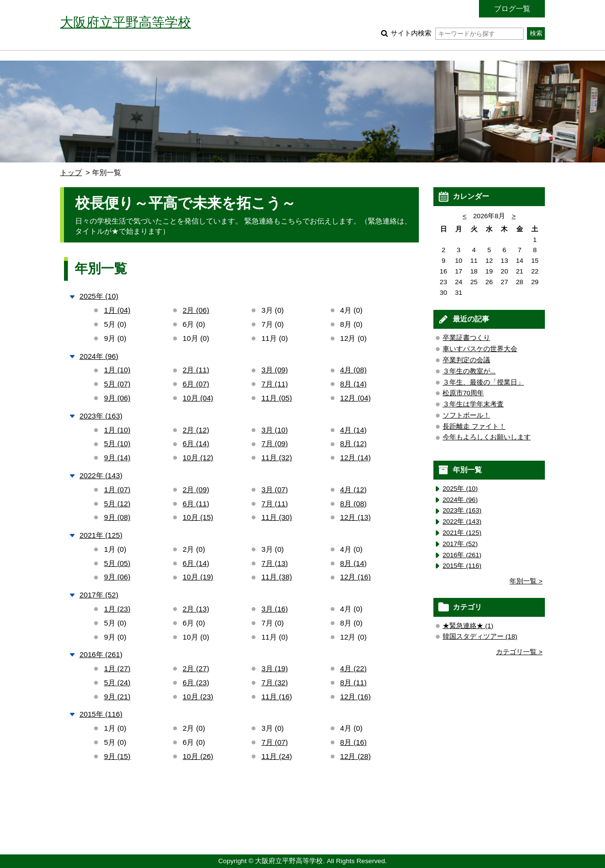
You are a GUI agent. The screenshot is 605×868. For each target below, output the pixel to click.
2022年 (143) (101, 475)
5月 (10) (117, 443)
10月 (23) (198, 697)
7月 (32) (275, 683)
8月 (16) (354, 742)
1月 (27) (117, 668)
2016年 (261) (101, 654)
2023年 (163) (101, 416)
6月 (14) (196, 443)
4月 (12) (354, 490)
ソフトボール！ (466, 415)
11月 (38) (277, 577)
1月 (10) (117, 370)
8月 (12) (354, 443)
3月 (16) (275, 609)
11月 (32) (277, 458)
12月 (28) (356, 756)
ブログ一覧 (512, 8)
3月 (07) (275, 490)
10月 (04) (198, 398)
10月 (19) (198, 577)
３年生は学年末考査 (473, 404)
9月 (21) (117, 697)
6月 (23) (196, 683)
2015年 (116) (101, 714)
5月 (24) (117, 683)
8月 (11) (354, 683)
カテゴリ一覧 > (519, 652)
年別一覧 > (526, 581)
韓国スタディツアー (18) (480, 636)
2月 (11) (196, 370)
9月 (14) (117, 458)
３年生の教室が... (469, 371)
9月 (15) (117, 756)
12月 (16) (356, 577)
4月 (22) (354, 668)
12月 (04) (356, 398)
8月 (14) (354, 384)
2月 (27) (196, 668)
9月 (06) (117, 398)
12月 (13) (356, 517)
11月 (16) (277, 697)
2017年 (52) (99, 595)
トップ (71, 172)
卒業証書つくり (466, 338)
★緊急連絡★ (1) (468, 626)
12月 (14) (356, 458)
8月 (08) (354, 504)
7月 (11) (275, 384)
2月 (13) (196, 609)
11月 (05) (277, 398)
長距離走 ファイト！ (474, 426)
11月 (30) (277, 517)
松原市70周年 (463, 393)
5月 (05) (117, 563)
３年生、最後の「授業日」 (483, 382)
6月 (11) (196, 504)
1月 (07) (117, 490)
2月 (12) (196, 430)
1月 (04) (117, 310)
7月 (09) (275, 443)
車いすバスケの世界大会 (480, 349)
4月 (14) (354, 430)
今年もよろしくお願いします (487, 437)
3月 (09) (275, 370)
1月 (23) (117, 609)
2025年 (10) (99, 296)
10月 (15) (198, 517)
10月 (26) (198, 756)
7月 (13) (275, 563)
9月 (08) (117, 517)
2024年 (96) (99, 356)
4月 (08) (354, 370)
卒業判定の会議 (466, 360)
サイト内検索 (457, 33)
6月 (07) (196, 384)
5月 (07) (117, 384)
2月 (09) (196, 490)
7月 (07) (275, 742)
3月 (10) (275, 430)
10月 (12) (198, 458)
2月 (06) (196, 310)
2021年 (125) (101, 535)
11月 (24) (277, 756)
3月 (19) (275, 668)
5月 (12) (117, 504)
